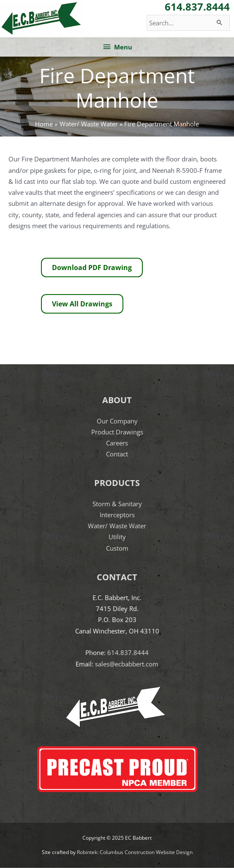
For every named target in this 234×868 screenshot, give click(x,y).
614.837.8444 (128, 652)
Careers (117, 443)
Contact (117, 454)
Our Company (117, 421)
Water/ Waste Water (117, 526)
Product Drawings (117, 432)
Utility (117, 537)
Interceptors (117, 515)
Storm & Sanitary (117, 504)
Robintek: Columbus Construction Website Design (135, 852)
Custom (117, 548)
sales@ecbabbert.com (127, 664)
